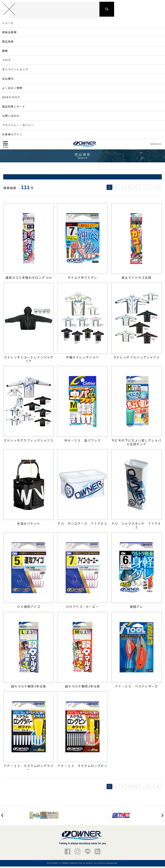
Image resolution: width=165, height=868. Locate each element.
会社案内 (8, 80)
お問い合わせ (11, 117)
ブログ (6, 62)
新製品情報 (9, 34)
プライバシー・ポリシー (18, 127)
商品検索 (8, 43)
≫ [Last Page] (158, 189)
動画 (5, 52)
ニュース (8, 25)
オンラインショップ (15, 71)
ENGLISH (156, 146)
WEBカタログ (11, 99)
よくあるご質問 (12, 89)
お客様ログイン (12, 136)
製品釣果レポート (14, 108)
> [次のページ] (151, 189)
